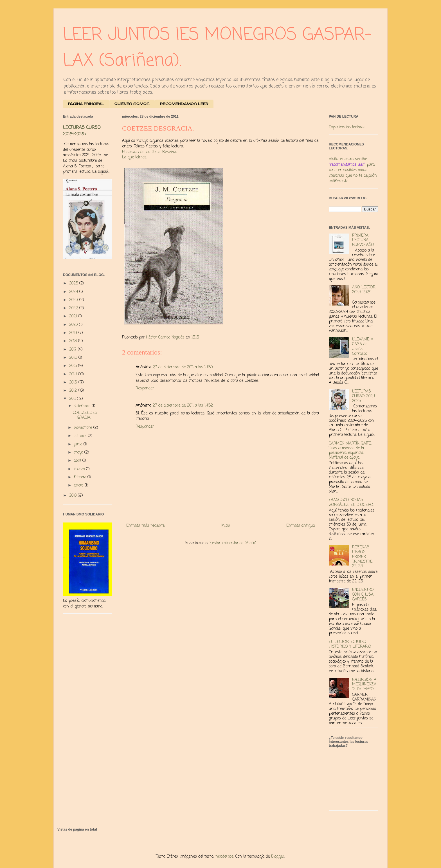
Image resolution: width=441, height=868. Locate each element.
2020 (74, 325)
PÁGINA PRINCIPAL (86, 104)
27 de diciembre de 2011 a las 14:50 (183, 367)
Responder (145, 388)
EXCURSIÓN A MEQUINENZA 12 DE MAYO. (364, 685)
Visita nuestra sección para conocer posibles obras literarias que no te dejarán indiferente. (353, 170)
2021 (74, 316)
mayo (79, 453)
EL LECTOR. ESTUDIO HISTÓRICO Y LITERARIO (350, 644)
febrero (81, 477)
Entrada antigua (301, 526)
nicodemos (224, 857)
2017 (74, 350)
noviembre (84, 428)
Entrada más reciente (145, 526)
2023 (74, 300)
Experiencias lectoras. (347, 127)
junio (79, 444)
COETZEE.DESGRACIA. (85, 415)
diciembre (83, 406)
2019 (74, 333)
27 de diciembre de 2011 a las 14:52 (183, 406)
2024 (74, 292)
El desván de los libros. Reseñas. (150, 152)
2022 (74, 308)
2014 (74, 374)
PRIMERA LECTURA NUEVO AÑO (363, 240)
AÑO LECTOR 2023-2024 (364, 290)
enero (79, 485)
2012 (74, 391)
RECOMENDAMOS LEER (184, 104)
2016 (74, 358)
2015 (74, 366)
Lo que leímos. (134, 157)
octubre (81, 436)
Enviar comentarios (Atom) (233, 543)
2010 (74, 496)
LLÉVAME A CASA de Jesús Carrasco (363, 346)
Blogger (278, 857)
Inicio (226, 526)
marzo (80, 469)
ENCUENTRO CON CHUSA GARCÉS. (363, 595)
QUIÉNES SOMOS (132, 104)
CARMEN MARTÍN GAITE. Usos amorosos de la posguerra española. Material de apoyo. (350, 451)
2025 (74, 283)
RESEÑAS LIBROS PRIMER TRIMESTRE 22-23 (362, 557)
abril (78, 461)
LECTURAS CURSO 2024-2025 (82, 131)
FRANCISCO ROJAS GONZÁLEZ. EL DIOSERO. (351, 503)
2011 (73, 399)
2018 (74, 341)
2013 (74, 383)
